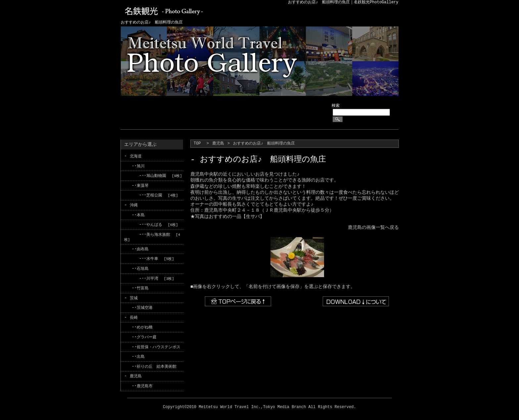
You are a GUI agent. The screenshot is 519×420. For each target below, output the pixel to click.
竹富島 (143, 287)
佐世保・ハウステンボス (159, 344)
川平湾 (152, 277)
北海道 (136, 156)
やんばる (154, 224)
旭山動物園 (156, 175)
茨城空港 (145, 306)
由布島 (143, 248)
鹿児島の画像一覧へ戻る (373, 227)
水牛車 (152, 257)
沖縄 (134, 205)
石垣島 (143, 267)
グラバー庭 (147, 335)
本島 (141, 214)
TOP (197, 144)
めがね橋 (145, 325)
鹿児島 (218, 144)
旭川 (141, 166)
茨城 (134, 296)
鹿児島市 (145, 383)
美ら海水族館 (158, 234)
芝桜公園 (154, 195)
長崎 (134, 315)
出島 (141, 354)
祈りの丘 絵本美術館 (157, 364)
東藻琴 (143, 185)
